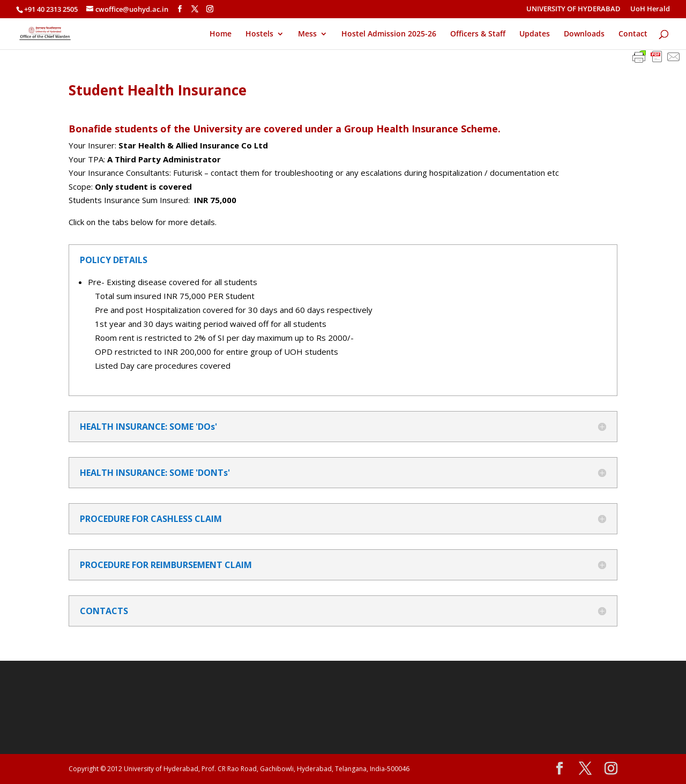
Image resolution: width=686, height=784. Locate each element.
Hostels (259, 34)
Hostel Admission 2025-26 (389, 34)
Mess (307, 34)
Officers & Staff (478, 34)
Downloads (584, 34)
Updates (535, 34)
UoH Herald (650, 9)
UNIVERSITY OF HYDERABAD (573, 9)
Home (221, 34)
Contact (633, 34)
